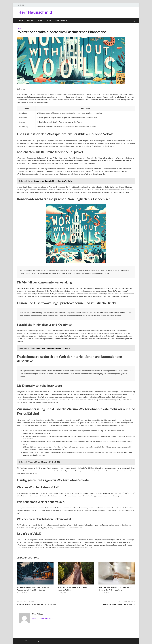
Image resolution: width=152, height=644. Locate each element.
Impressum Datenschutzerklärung (28, 641)
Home (21, 21)
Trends (49, 21)
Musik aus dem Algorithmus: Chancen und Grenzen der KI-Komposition (115, 589)
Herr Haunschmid (35, 12)
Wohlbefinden (61, 21)
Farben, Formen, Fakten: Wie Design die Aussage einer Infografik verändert (33, 589)
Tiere (40, 21)
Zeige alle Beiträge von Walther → (44, 618)
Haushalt (31, 21)
